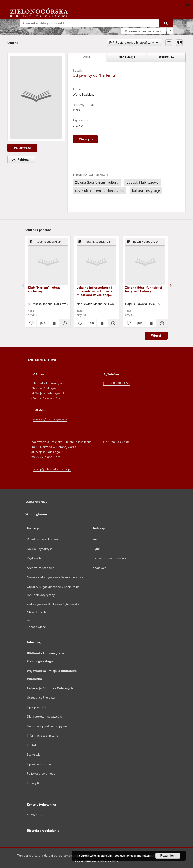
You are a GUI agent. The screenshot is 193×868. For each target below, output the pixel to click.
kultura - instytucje (146, 191)
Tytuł (96, 549)
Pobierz (20, 159)
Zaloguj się (35, 814)
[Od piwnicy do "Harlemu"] (36, 97)
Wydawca (100, 568)
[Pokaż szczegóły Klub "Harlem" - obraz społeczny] (64, 323)
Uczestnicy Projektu (41, 698)
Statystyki (34, 755)
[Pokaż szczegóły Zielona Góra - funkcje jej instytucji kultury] (161, 323)
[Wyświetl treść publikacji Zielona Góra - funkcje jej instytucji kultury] (151, 323)
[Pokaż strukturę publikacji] (48, 242)
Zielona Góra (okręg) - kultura (97, 183)
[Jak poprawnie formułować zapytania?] (170, 31)
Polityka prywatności (41, 774)
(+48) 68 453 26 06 (116, 442)
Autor (97, 539)
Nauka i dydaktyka (40, 549)
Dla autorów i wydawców (44, 717)
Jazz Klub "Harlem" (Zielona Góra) (99, 191)
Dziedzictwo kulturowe (43, 539)
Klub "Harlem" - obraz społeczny (44, 289)
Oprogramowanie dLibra (44, 764)
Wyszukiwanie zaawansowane (144, 31)
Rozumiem (168, 856)
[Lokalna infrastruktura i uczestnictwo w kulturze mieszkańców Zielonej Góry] (96, 262)
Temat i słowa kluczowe (110, 558)
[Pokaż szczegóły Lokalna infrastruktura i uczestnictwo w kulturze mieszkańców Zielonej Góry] (113, 323)
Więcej (156, 335)
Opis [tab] (87, 57)
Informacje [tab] (126, 57)
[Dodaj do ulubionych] (169, 43)
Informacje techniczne (43, 736)
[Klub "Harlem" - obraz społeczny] (48, 262)
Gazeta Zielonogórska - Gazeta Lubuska (55, 577)
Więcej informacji (138, 856)
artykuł (78, 125)
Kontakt (32, 745)
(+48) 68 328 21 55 (116, 383)
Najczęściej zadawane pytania (48, 726)
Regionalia (34, 558)
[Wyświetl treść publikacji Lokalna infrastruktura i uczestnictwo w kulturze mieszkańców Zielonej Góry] (102, 323)
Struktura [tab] (166, 57)
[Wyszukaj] (166, 23)
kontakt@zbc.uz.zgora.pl (50, 419)
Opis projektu (36, 707)
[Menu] (187, 4)
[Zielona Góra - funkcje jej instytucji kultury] (145, 262)
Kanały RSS (35, 783)
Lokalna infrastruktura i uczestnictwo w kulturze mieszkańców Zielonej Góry (95, 291)
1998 (76, 110)
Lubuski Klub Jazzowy (143, 183)
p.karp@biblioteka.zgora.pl (52, 469)
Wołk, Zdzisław (83, 94)
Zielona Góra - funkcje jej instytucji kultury (144, 289)
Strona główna (36, 514)
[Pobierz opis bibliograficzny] (42, 323)
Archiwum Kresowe (41, 568)
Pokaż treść (22, 148)
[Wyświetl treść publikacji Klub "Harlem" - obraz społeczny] (54, 323)
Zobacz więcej (37, 627)
